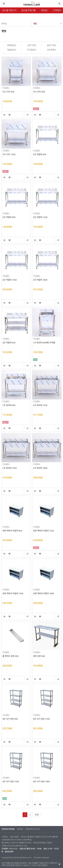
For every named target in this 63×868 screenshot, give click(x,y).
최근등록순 (52, 50)
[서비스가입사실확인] (39, 865)
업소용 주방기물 (28, 10)
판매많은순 (12, 45)
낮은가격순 (32, 45)
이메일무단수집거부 (32, 829)
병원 (47, 23)
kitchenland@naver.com (17, 846)
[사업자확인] (27, 840)
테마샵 (44, 10)
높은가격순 (52, 45)
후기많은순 (32, 50)
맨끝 (37, 815)
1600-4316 (13, 849)
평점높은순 (12, 50)
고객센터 (57, 10)
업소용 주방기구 (9, 10)
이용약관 (20, 829)
